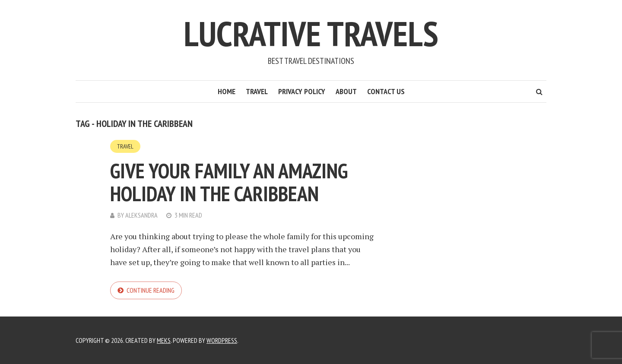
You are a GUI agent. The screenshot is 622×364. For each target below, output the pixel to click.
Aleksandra (141, 215)
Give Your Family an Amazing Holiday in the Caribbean (229, 182)
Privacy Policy (302, 91)
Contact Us (386, 91)
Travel (257, 91)
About (346, 91)
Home (227, 91)
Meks (164, 340)
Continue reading (151, 290)
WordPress (222, 340)
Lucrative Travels (311, 33)
